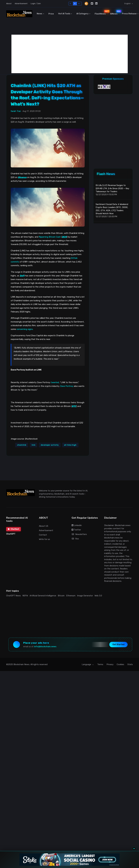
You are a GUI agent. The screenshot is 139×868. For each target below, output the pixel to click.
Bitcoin (61, 596)
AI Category (82, 14)
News (39, 14)
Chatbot (13, 529)
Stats (130, 664)
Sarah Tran (16, 111)
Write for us (44, 539)
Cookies (120, 664)
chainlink (22, 445)
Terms (100, 664)
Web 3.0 (98, 596)
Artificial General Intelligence (43, 596)
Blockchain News (21, 664)
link (33, 445)
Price (51, 14)
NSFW (25, 596)
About (9, 4)
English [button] (128, 4)
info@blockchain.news (45, 647)
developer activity (50, 445)
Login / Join (36, 4)
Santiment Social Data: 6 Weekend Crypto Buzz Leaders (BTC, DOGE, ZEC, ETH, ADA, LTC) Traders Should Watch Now (112, 209)
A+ (79, 4)
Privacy (110, 664)
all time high (70, 445)
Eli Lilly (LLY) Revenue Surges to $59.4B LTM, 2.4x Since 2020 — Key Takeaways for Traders (112, 188)
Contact (43, 535)
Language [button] (87, 664)
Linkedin (77, 525)
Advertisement (21, 4)
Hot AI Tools (64, 14)
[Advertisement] (70, 54)
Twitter (76, 530)
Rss (75, 539)
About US (44, 526)
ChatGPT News (13, 596)
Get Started (118, 645)
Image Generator (85, 596)
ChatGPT (11, 534)
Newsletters (79, 534)
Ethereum (71, 596)
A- (71, 4)
